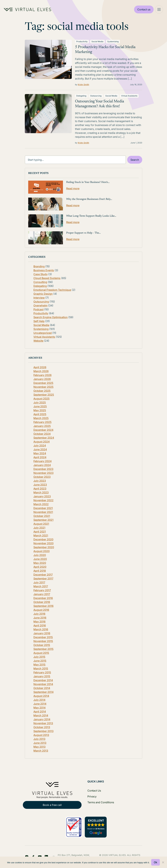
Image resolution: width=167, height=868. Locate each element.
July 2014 (39, 700)
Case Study (41, 274)
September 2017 (43, 579)
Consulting (40, 282)
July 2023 (40, 481)
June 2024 (40, 449)
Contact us (144, 9)
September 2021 (43, 520)
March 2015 (41, 668)
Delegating (81, 96)
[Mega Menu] (159, 9)
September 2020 (44, 547)
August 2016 (41, 610)
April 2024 (40, 457)
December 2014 (43, 680)
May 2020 (40, 563)
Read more (73, 188)
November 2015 (43, 641)
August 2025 (42, 399)
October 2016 (42, 602)
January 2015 (42, 676)
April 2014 (40, 712)
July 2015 (39, 657)
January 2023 (42, 496)
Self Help (39, 321)
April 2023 (40, 489)
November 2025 (43, 387)
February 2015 (42, 672)
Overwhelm (40, 305)
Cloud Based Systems (47, 278)
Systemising (113, 41)
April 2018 (40, 571)
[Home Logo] (28, 9)
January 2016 (42, 633)
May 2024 (40, 453)
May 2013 (39, 747)
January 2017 (42, 594)
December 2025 (43, 383)
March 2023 (41, 492)
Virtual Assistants (129, 96)
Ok (156, 862)
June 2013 (40, 743)
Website (38, 341)
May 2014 (39, 708)
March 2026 (41, 371)
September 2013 (43, 731)
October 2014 (42, 688)
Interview (39, 298)
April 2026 (40, 367)
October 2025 (42, 391)
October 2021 (42, 516)
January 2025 (42, 426)
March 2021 (41, 535)
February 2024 (42, 461)
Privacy (92, 796)
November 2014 (43, 684)
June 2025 (40, 406)
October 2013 (42, 727)
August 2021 (41, 524)
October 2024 (42, 434)
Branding (39, 266)
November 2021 (43, 512)
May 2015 (39, 665)
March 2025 (41, 418)
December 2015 (43, 637)
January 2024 (42, 465)
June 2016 (40, 618)
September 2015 (43, 649)
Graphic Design (43, 294)
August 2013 (41, 735)
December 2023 (43, 469)
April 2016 (40, 625)
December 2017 (43, 575)
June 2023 (40, 485)
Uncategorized (43, 333)
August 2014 (41, 696)
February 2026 (42, 375)
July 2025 (40, 402)
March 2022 (41, 504)
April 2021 (40, 532)
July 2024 (40, 445)
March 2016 (41, 629)
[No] (163, 862)
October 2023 (42, 477)
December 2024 (43, 430)
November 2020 (43, 543)
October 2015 (42, 645)
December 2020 (43, 539)
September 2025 (44, 395)
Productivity (82, 41)
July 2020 (40, 555)
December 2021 (43, 508)
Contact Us (94, 791)
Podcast (38, 309)
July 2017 (39, 582)
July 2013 (39, 739)
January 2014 (42, 719)
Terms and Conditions (101, 802)
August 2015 (41, 653)
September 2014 (43, 692)
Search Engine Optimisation (51, 317)
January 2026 (42, 379)
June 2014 (40, 704)
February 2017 (42, 590)
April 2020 (40, 567)
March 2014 (41, 715)
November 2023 (43, 473)
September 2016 (43, 606)
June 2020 (40, 559)
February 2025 (42, 422)
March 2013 (41, 751)
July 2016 (39, 614)
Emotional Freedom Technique (52, 290)
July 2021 (39, 528)
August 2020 (42, 551)
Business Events (44, 270)
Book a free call (52, 805)
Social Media (97, 41)
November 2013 (43, 723)
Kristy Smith (83, 85)
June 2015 (40, 661)
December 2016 (43, 598)
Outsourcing (96, 96)
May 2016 (39, 622)
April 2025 (40, 414)
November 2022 (43, 500)
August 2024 (42, 442)
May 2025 (40, 410)
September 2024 (44, 438)
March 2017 (41, 586)
